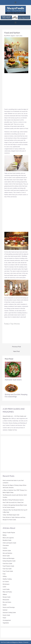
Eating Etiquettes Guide (9, 561)
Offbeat (5, 595)
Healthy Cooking (7, 579)
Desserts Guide (7, 551)
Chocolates (6, 545)
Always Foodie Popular (9, 533)
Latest (4, 587)
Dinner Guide (6, 556)
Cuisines (5, 548)
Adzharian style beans (13, 380)
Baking (5, 535)
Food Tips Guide (7, 569)
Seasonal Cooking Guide (9, 613)
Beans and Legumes (8, 538)
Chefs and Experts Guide (9, 543)
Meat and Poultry (7, 592)
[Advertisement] (15, 91)
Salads (5, 605)
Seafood (5, 610)
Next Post (16, 351)
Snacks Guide (6, 615)
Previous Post (16, 347)
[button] (15, 2)
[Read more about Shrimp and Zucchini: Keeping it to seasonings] (11, 388)
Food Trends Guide (8, 571)
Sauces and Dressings (9, 607)
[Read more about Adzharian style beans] (13, 369)
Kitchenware (6, 584)
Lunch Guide (6, 589)
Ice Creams (6, 582)
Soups (4, 618)
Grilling (5, 576)
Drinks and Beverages (9, 558)
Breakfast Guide (7, 540)
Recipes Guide (7, 597)
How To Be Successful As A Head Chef (13, 502)
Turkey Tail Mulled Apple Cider (11, 515)
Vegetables (6, 623)
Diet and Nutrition (7, 553)
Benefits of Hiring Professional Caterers (13, 500)
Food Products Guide (8, 566)
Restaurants (6, 600)
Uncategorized (7, 620)
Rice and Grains (7, 602)
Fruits (4, 574)
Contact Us (11, 430)
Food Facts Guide (7, 564)
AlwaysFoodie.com (8, 416)
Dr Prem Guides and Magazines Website (12, 642)
